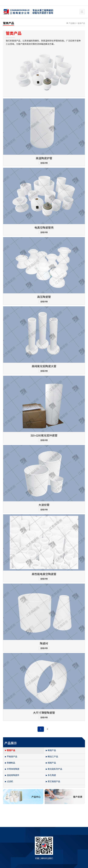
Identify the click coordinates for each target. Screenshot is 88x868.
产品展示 (72, 23)
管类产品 (81, 23)
